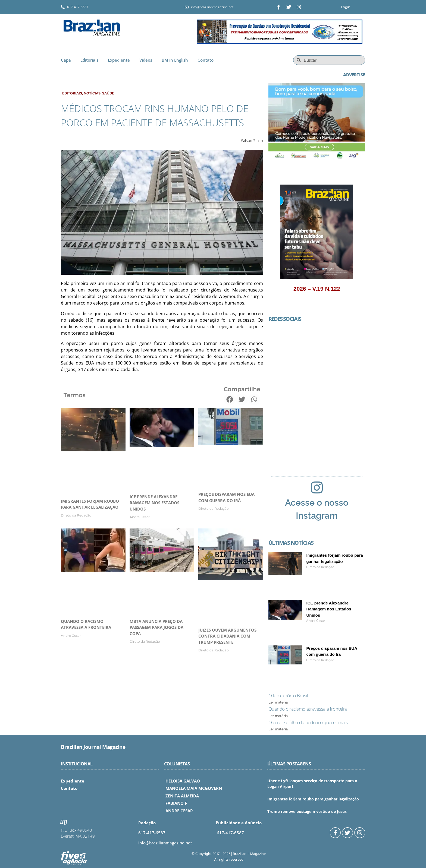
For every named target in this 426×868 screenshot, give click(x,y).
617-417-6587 (152, 833)
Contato (206, 60)
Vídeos (146, 60)
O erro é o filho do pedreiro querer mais (308, 722)
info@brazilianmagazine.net (165, 843)
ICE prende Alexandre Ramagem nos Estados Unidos (154, 503)
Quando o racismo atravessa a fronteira (308, 709)
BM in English (175, 60)
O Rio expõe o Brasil (288, 696)
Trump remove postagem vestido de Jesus (307, 811)
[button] (230, 399)
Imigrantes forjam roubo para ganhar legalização (313, 799)
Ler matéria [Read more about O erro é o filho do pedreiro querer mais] (278, 729)
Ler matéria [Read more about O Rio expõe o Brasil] (278, 702)
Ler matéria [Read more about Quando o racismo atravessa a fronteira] (278, 716)
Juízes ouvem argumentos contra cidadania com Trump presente (227, 636)
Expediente (119, 60)
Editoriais (89, 60)
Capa (66, 60)
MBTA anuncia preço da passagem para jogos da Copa (156, 627)
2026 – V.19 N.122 (317, 289)
